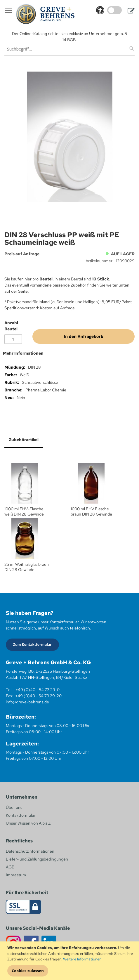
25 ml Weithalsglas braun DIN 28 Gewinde (27, 567)
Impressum (16, 875)
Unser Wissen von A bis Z (28, 823)
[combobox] (69, 49)
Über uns (14, 807)
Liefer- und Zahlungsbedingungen (37, 859)
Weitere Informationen (82, 959)
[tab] (69, 355)
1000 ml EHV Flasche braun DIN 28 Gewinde (91, 511)
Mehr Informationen (23, 353)
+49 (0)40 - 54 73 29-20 (38, 696)
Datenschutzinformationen (30, 851)
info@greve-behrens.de (27, 702)
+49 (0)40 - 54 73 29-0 (38, 690)
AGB (10, 867)
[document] (70, 961)
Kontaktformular (21, 815)
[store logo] (45, 14)
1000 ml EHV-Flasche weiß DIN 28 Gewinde (24, 511)
